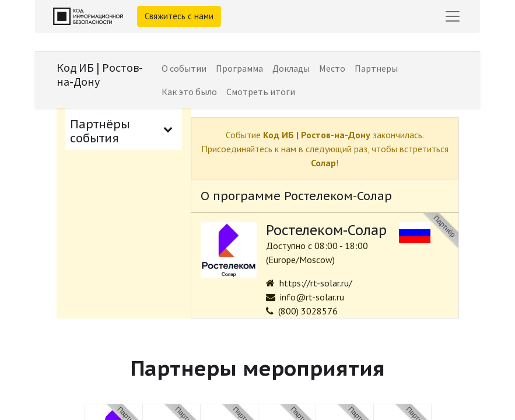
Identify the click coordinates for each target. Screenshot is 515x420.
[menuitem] (184, 68)
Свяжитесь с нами (179, 16)
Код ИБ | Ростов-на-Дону (100, 74)
